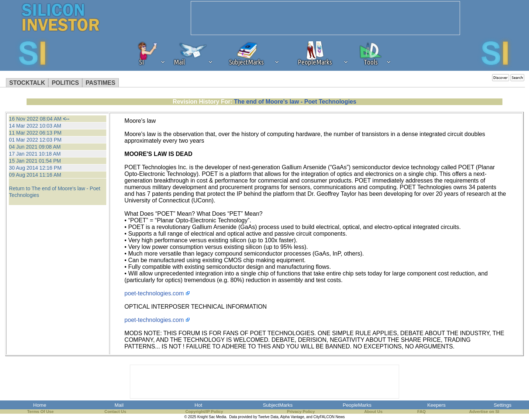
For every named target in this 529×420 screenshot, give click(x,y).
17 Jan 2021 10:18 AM (35, 154)
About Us (373, 412)
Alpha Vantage (292, 417)
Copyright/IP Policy (204, 412)
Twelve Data (268, 417)
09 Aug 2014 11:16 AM (35, 175)
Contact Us (115, 412)
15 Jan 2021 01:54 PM (35, 161)
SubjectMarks (278, 405)
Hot (198, 405)
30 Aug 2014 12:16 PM (35, 168)
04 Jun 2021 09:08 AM (35, 147)
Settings (502, 405)
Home (40, 405)
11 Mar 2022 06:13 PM (35, 133)
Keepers (436, 405)
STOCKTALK (27, 83)
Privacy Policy (301, 412)
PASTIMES (101, 83)
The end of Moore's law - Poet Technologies (295, 102)
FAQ (421, 412)
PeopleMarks (357, 405)
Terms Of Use (41, 412)
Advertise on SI (484, 412)
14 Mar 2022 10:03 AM (35, 126)
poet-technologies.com (154, 293)
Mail (119, 405)
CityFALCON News (329, 417)
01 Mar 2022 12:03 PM (35, 140)
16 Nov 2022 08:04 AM (35, 119)
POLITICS (65, 83)
